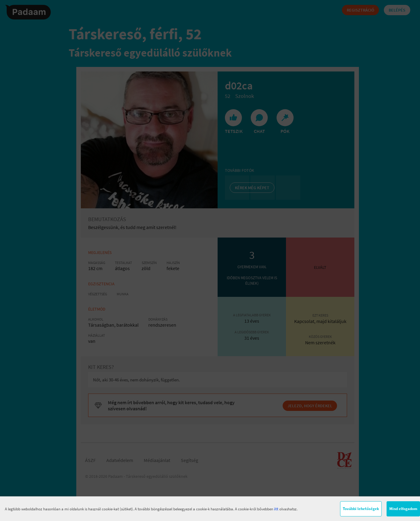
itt (276, 509)
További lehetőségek (361, 509)
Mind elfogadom (403, 509)
